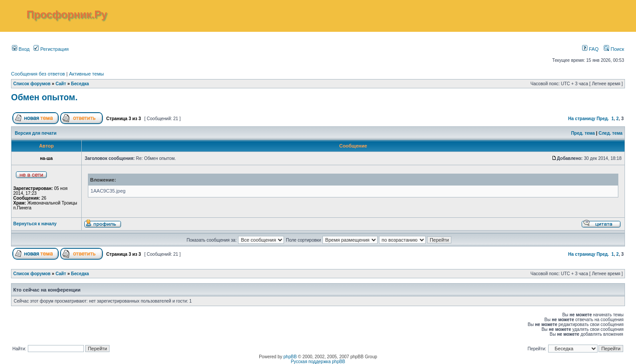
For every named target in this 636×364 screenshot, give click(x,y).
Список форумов (32, 84)
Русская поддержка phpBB (318, 362)
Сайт (61, 84)
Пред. (603, 119)
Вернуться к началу (35, 224)
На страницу (582, 119)
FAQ (590, 49)
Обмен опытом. (44, 97)
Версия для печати (36, 133)
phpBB (290, 357)
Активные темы (86, 74)
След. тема (610, 133)
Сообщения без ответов (38, 74)
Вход (21, 49)
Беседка (80, 84)
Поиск (614, 49)
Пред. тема (583, 133)
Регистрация (51, 49)
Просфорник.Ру (67, 15)
